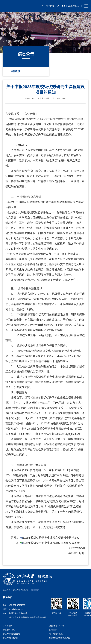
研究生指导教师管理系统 (60, 638)
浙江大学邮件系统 (10, 638)
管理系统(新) (74, 6)
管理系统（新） (9, 630)
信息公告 (17, 41)
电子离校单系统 (56, 634)
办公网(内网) (48, 6)
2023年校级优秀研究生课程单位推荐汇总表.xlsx (51, 543)
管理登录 (35, 590)
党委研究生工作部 (57, 626)
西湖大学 (53, 630)
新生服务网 (7, 626)
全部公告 (28, 41)
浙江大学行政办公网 (11, 634)
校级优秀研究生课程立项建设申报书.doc (55, 538)
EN (58, 6)
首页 (8, 41)
